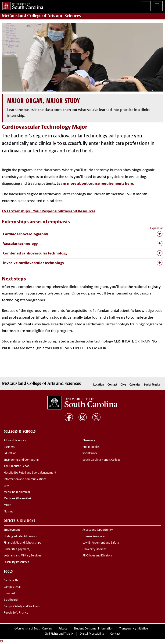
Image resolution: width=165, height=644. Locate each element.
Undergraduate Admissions (21, 537)
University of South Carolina (35, 629)
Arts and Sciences (15, 441)
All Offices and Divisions (97, 556)
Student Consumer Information (93, 629)
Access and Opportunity (98, 530)
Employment (12, 530)
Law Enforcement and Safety (101, 543)
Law (6, 486)
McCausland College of (41, 16)
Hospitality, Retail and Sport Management (30, 473)
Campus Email (13, 587)
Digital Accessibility (92, 634)
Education (10, 453)
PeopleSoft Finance (16, 613)
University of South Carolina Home (22, 5)
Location (99, 385)
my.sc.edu (10, 594)
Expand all (157, 228)
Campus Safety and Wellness (22, 607)
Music (7, 505)
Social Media (152, 385)
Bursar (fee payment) (17, 549)
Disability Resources (16, 562)
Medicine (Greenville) (17, 499)
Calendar (135, 385)
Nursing (9, 512)
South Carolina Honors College (102, 460)
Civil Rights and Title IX (59, 634)
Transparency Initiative (134, 629)
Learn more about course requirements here (95, 184)
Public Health (91, 447)
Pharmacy (89, 441)
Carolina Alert (12, 581)
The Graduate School (17, 466)
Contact (112, 385)
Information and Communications (25, 479)
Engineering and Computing (21, 460)
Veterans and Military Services (22, 556)
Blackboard (11, 600)
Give (123, 385)
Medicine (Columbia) (17, 492)
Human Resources (94, 537)
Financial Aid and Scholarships (22, 543)
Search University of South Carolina (146, 6)
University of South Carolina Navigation (158, 6)
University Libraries (94, 549)
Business (9, 447)
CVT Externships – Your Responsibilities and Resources (49, 211)
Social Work (90, 453)
